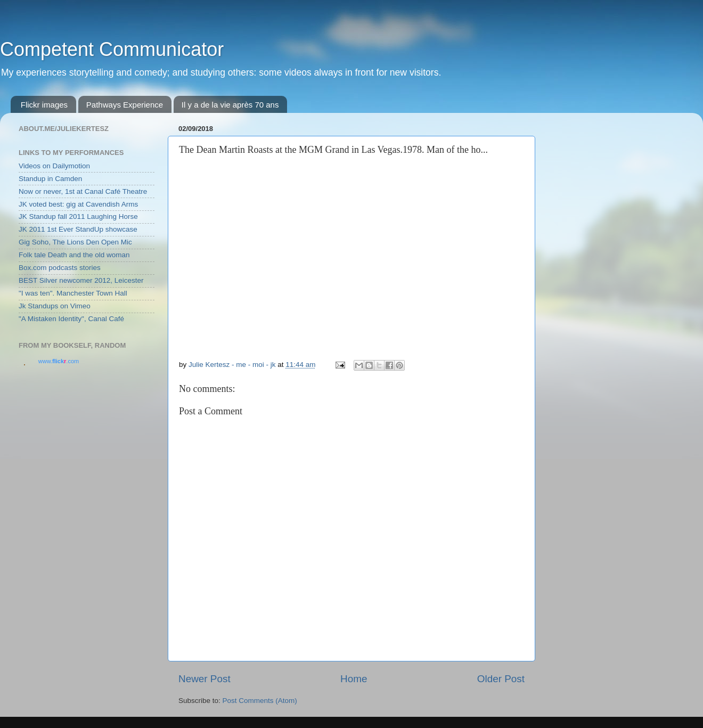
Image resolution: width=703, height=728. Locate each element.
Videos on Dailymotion (54, 166)
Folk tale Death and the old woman (74, 255)
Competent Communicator (112, 49)
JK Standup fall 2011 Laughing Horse (78, 216)
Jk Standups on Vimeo (55, 306)
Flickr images (44, 105)
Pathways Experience (125, 105)
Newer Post (205, 679)
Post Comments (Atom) (260, 701)
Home (354, 679)
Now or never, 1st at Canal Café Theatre (83, 191)
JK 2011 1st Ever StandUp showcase (78, 229)
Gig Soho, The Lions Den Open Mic (75, 242)
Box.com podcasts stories (60, 268)
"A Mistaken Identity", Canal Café (71, 319)
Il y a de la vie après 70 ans (230, 105)
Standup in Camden (50, 179)
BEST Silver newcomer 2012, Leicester (81, 280)
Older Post (501, 679)
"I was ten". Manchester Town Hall (73, 293)
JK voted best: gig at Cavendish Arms (78, 204)
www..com (59, 361)
